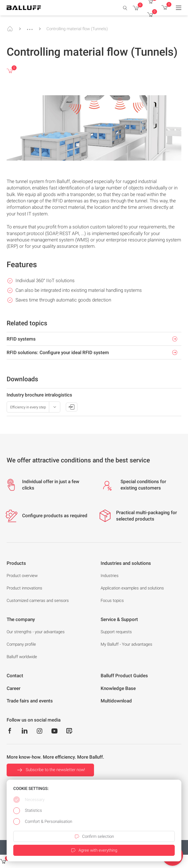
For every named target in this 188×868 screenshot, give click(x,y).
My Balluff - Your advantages (126, 644)
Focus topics (112, 601)
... (30, 27)
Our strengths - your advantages (36, 632)
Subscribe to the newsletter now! (50, 770)
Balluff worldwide (22, 657)
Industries (110, 576)
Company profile (21, 644)
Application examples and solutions (132, 588)
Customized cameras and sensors (38, 601)
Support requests (116, 632)
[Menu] (179, 8)
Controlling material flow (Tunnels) (77, 29)
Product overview (22, 576)
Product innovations (24, 588)
